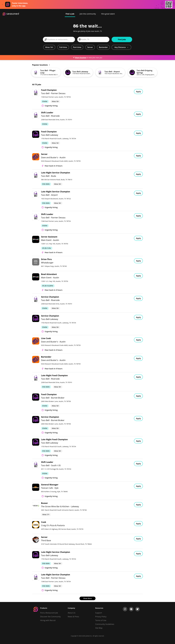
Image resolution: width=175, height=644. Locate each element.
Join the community (88, 14)
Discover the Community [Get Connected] (50, 617)
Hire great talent (108, 14)
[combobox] (59, 39)
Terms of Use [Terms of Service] (101, 620)
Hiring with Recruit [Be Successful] (48, 620)
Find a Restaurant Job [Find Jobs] (49, 613)
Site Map (99, 628)
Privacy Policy (101, 617)
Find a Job (70, 14)
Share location (80, 58)
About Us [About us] (72, 613)
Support (99, 613)
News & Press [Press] (73, 617)
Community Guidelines (105, 624)
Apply (138, 92)
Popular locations (41, 65)
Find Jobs (122, 39)
